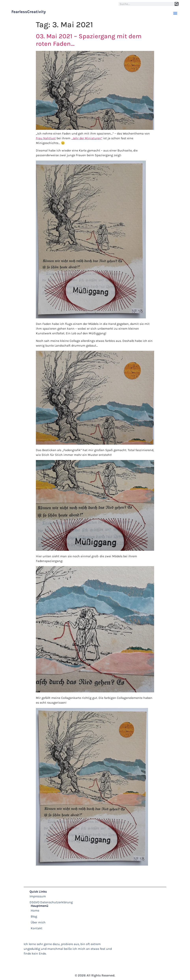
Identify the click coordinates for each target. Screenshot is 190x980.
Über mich (38, 922)
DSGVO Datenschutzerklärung (51, 902)
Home (35, 910)
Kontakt (37, 928)
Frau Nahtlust (46, 138)
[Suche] (177, 4)
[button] (175, 13)
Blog (34, 916)
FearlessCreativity (29, 12)
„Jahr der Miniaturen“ (87, 138)
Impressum (38, 896)
